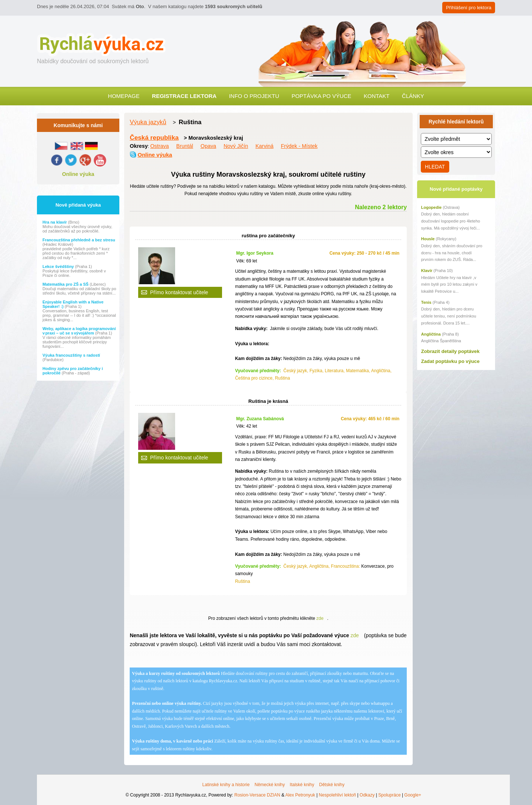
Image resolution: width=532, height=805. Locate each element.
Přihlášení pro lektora (469, 8)
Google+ (413, 795)
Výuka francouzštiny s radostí (71, 355)
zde (320, 618)
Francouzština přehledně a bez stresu (79, 240)
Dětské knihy (332, 785)
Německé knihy (270, 785)
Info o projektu (254, 96)
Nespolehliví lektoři (337, 795)
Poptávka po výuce (321, 96)
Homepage (124, 96)
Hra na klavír (55, 222)
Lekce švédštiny (59, 266)
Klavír (427, 271)
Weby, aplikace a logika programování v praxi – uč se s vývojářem (79, 331)
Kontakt (376, 96)
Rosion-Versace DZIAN (257, 795)
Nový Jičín (236, 146)
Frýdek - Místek (299, 146)
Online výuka (78, 174)
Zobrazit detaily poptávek (450, 351)
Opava (208, 146)
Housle (428, 239)
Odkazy (367, 795)
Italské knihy (302, 785)
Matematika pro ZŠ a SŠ (66, 284)
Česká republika (154, 137)
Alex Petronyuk (300, 795)
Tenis (426, 302)
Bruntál (185, 146)
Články (413, 96)
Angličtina (431, 334)
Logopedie (432, 207)
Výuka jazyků (148, 122)
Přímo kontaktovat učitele (179, 292)
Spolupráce (390, 795)
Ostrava (160, 146)
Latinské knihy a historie (226, 785)
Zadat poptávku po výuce (450, 361)
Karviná (265, 146)
